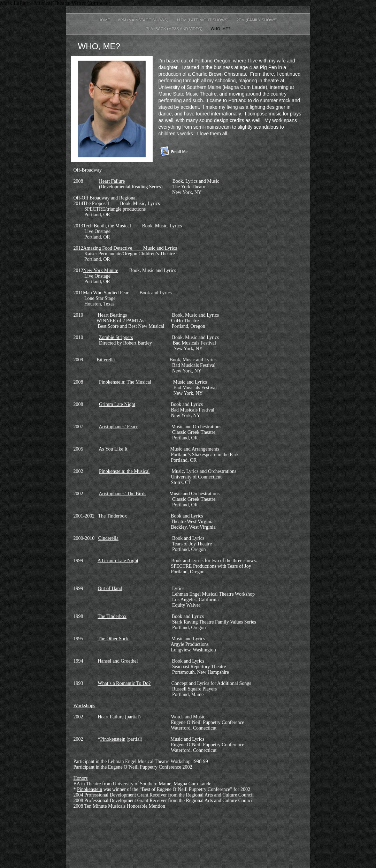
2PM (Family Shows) (257, 20)
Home (105, 20)
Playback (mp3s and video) (175, 29)
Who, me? (220, 29)
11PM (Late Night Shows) (203, 20)
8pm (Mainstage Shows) (144, 20)
